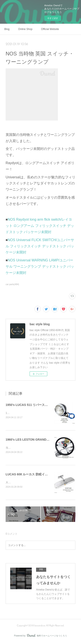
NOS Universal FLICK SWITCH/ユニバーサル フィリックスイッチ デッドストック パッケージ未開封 (40, 246)
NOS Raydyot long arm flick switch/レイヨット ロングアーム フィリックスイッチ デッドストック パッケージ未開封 (40, 226)
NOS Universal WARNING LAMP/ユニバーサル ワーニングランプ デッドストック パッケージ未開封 (40, 266)
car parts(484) (12, 284)
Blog (7, 29)
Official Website (50, 29)
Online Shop (25, 29)
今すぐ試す (53, 18)
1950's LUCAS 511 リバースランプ (30, 405)
